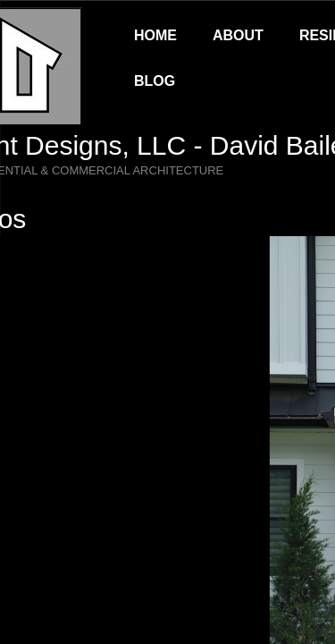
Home (155, 35)
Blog (155, 81)
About (238, 35)
